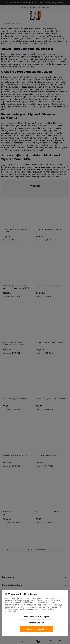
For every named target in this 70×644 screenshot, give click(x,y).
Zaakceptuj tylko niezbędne (37, 617)
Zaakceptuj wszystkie (37, 629)
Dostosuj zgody (37, 623)
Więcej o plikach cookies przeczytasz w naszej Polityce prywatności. (29, 610)
